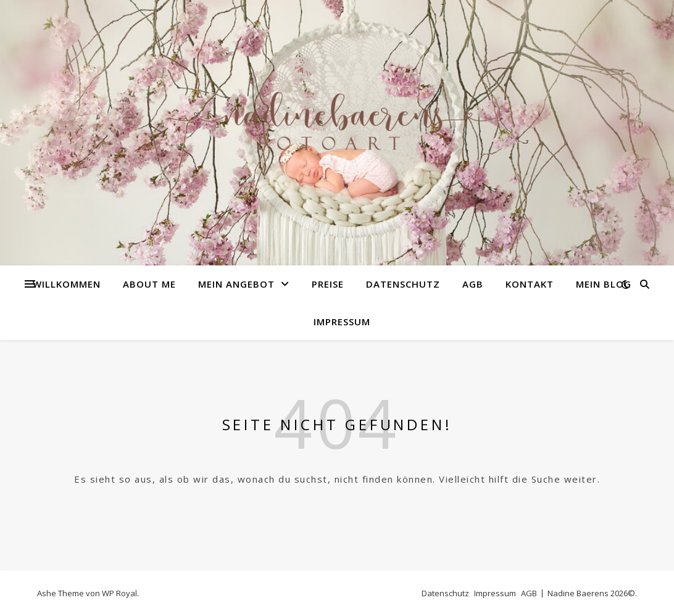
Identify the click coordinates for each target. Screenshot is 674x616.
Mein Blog (604, 284)
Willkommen (67, 284)
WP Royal (119, 593)
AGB (473, 284)
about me (149, 284)
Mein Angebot (236, 284)
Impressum (342, 322)
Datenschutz (403, 284)
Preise (328, 284)
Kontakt (530, 284)
